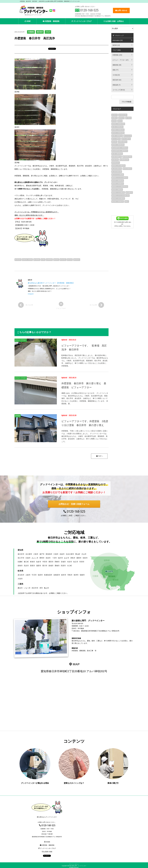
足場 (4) (115, 115)
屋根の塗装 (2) (123, 142)
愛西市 (79, 558)
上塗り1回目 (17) (117, 169)
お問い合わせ (121, 10)
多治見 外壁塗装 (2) (118, 201)
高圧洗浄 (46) (123, 115)
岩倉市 (62, 554)
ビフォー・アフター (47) (121, 60)
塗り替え (64, 260)
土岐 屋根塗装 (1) (118, 154)
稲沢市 (60, 558)
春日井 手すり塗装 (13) (119, 166)
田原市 (63, 566)
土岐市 (28, 575)
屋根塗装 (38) (117, 65)
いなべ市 (27, 588)
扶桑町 (20, 562)
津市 (41, 588)
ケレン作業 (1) (117, 139)
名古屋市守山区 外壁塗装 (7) (120, 148)
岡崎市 (57, 562)
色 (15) (115, 142)
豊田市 (51, 562)
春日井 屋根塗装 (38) (119, 145)
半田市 (45, 562)
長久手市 (21, 558)
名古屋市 (29, 554)
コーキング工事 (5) (119, 90)
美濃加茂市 (48, 575)
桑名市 (20, 588)
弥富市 (85, 558)
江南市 (56, 554)
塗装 (44, 260)
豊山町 (78, 554)
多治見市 (21, 575)
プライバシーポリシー (74, 863)
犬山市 (84, 554)
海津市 (76, 575)
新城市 (51, 566)
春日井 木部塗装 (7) (118, 184)
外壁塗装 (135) (117, 55)
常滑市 (82, 562)
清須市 (48, 558)
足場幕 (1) (130, 192)
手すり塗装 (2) (127, 139)
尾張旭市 (49, 554)
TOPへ (99, 456)
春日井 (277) (116, 163)
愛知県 (20, 550)
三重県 (20, 584)
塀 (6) (115, 121)
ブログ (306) (117, 50)
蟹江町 (26, 562)
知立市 (76, 562)
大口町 (69, 566)
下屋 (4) (129, 118)
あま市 (67, 558)
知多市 (39, 562)
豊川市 (45, 566)
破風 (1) (115, 118)
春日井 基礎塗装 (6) (118, 181)
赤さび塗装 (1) (128, 169)
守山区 (70, 260)
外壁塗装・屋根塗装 (51, 21)
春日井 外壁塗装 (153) (119, 124)
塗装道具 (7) (116, 85)
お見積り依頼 (47, 850)
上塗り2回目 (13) (117, 172)
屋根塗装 (50, 260)
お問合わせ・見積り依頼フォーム (74, 504)
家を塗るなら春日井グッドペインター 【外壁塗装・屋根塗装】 (51, 283)
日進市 (28, 558)
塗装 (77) (115, 70)
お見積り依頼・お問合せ (114, 21)
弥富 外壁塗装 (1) (118, 136)
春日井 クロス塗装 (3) (119, 192)
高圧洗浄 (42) (117, 80)
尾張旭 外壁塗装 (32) (119, 130)
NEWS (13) (116, 45)
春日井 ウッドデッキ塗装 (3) (120, 178)
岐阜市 (64, 575)
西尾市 (32, 566)
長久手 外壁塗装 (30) (119, 133)
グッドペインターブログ (81, 21)
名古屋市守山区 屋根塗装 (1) (120, 151)
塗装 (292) (116, 160)
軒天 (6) (122, 118)
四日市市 (35, 588)
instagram (31, 294)
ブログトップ (118, 35)
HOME (27, 21)
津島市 (73, 558)
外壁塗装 (31, 32)
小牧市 (36, 554)
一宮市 (54, 558)
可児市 (34, 575)
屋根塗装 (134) (125, 160)
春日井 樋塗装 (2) (118, 189)
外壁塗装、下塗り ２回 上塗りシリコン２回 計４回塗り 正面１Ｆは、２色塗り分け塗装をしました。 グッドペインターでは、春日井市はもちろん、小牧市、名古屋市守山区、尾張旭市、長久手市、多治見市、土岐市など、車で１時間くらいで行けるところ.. (85, 436)
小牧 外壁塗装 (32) (118, 127)
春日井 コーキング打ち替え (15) (121, 195)
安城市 (63, 562)
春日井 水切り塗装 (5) (119, 198)
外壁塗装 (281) (128, 157)
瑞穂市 (82, 575)
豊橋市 (57, 566)
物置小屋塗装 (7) (117, 157)
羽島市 (70, 575)
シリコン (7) (128, 136)
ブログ (48, 32)
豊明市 (42, 558)
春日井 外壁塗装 (28, 260)
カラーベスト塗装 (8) (118, 175)
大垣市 (20, 579)
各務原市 (57, 575)
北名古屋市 (70, 554)
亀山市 (46, 588)
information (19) (118, 40)
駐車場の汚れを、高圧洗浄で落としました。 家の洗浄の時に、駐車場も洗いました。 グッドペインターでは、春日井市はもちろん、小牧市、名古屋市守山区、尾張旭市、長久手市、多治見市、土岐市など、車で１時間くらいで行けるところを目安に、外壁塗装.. (85, 361)
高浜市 (26, 566)
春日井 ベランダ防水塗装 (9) (120, 187)
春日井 (57, 260)
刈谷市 (69, 562)
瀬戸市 (42, 554)
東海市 (32, 562)
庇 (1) (121, 121)
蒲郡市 (39, 566)
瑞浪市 (40, 575)
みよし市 (35, 558)
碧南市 (20, 566)
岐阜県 (20, 571)
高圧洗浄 (40, 32)
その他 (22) (116, 75)
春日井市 (77, 260)
